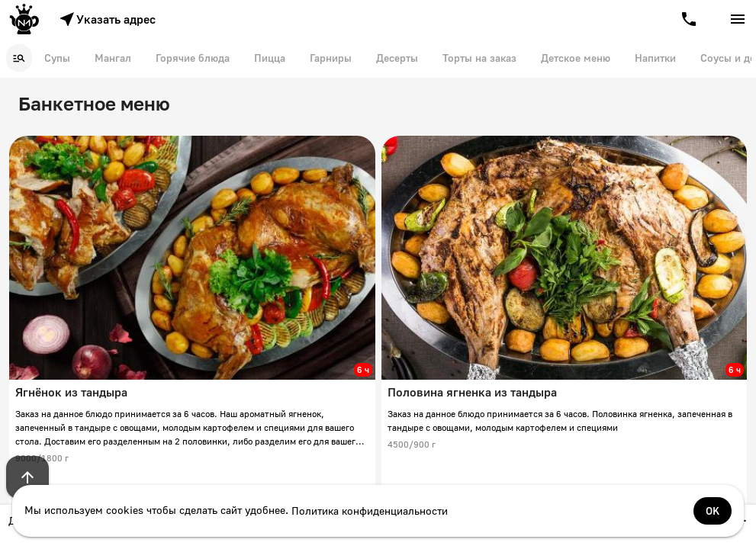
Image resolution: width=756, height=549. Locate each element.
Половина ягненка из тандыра (472, 392)
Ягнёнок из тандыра (71, 392)
